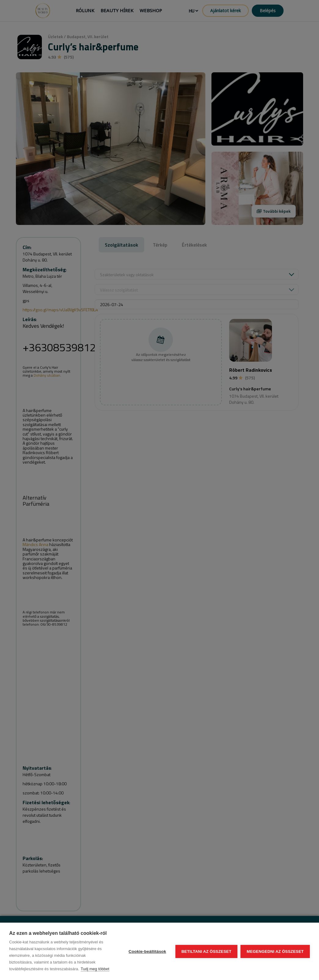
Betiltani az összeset (207, 951)
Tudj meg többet (95, 969)
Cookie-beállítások (147, 951)
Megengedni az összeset (275, 951)
